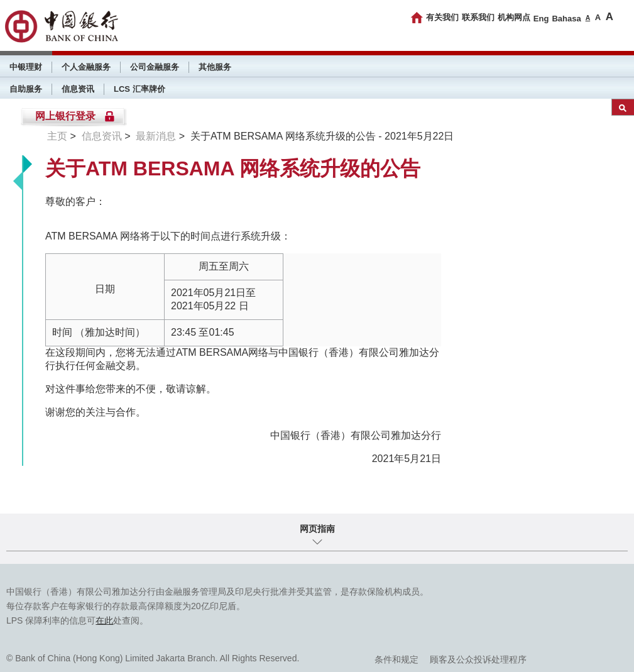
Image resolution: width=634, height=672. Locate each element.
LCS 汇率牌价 (139, 89)
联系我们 (478, 17)
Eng (541, 19)
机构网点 (514, 17)
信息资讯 (78, 89)
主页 (57, 136)
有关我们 (442, 17)
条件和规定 (396, 659)
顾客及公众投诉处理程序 (478, 659)
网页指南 (317, 529)
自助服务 (26, 89)
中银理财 (26, 67)
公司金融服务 (155, 67)
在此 (104, 620)
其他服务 (215, 67)
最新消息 (156, 136)
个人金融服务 (86, 67)
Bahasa (566, 19)
